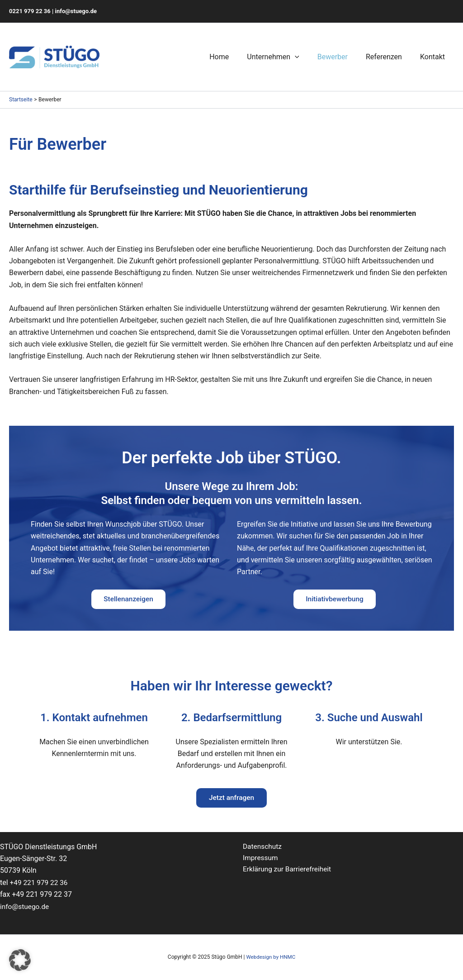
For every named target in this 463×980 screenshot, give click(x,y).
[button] (20, 960)
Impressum (261, 859)
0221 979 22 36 (30, 11)
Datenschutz (263, 847)
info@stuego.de (76, 11)
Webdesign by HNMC (271, 957)
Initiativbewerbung (335, 600)
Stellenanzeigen (128, 600)
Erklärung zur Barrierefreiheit (289, 871)
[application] (307, 57)
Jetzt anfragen (231, 800)
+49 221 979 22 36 (40, 882)
